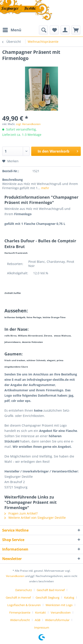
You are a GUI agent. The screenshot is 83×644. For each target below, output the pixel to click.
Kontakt (41, 612)
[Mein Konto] (65, 30)
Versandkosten (15, 576)
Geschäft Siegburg (47, 597)
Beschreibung (13, 180)
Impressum (42, 627)
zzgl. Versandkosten (28, 124)
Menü (12, 29)
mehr (45, 188)
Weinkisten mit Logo (59, 605)
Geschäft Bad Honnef (51, 590)
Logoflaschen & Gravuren (24, 605)
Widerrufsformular (57, 620)
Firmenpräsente (20, 612)
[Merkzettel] (54, 30)
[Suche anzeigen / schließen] (43, 30)
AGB (38, 620)
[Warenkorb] (76, 30)
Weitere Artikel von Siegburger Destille (35, 518)
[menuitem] (12, 30)
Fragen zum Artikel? (21, 513)
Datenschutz (24, 590)
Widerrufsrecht (20, 620)
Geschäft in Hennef (18, 597)
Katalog (69, 597)
